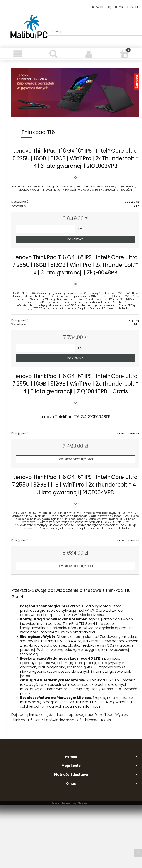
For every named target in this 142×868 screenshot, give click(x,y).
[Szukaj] (53, 54)
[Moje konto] (89, 54)
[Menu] (18, 54)
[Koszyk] (124, 54)
